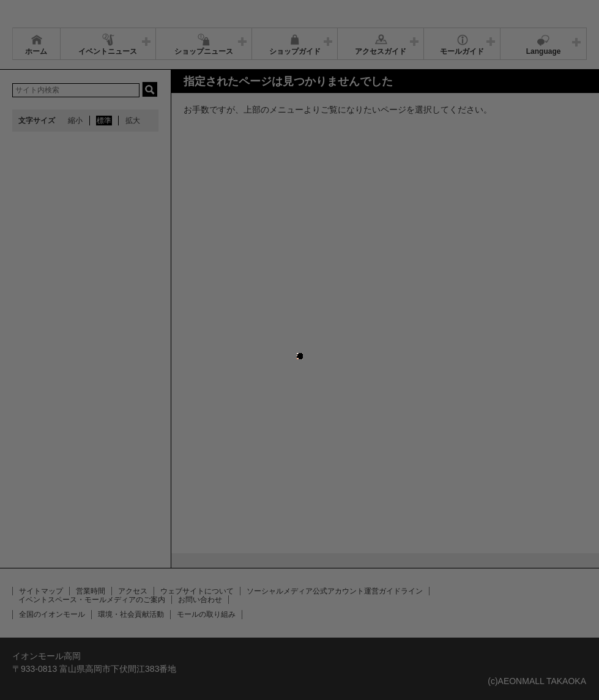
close (303, 341)
